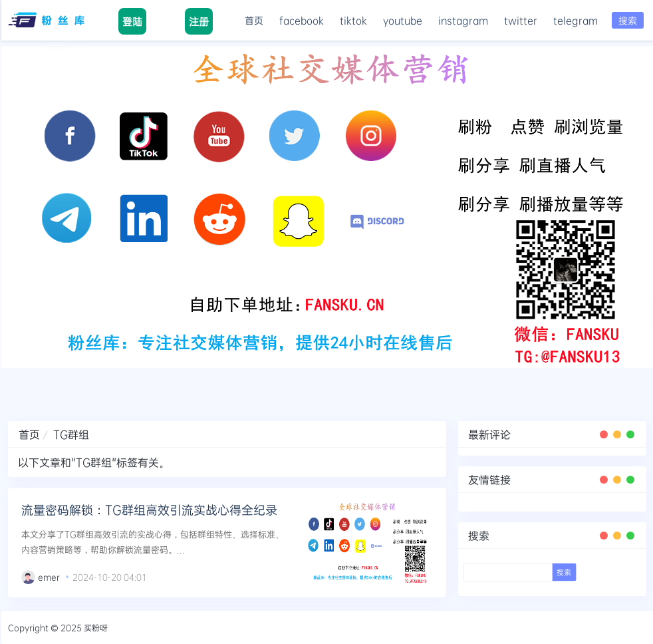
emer (49, 577)
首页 (254, 20)
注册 (199, 21)
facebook (302, 20)
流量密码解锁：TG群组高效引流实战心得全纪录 (149, 510)
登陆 (132, 21)
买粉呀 (96, 627)
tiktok (353, 20)
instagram (463, 20)
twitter (521, 20)
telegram (576, 20)
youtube (403, 20)
